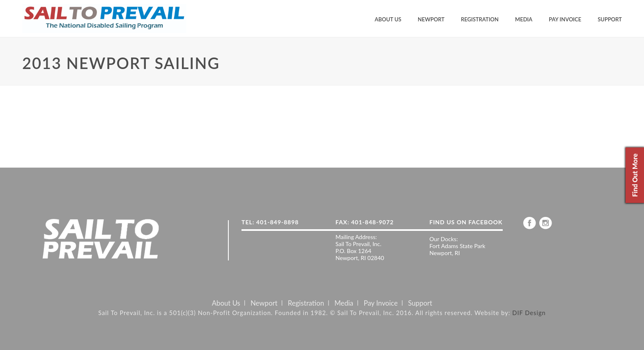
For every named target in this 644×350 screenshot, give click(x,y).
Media (524, 19)
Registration (480, 19)
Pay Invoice (565, 19)
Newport (431, 19)
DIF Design (529, 313)
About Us (388, 19)
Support (610, 19)
